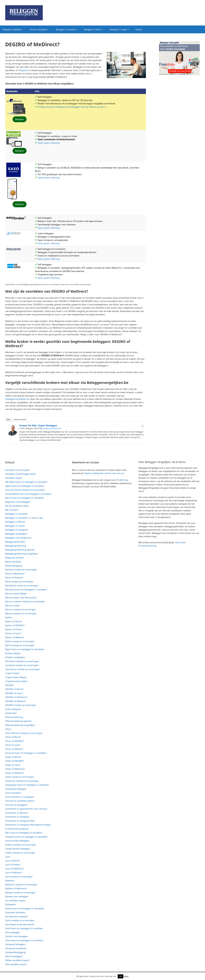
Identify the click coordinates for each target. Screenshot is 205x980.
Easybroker (11, 713)
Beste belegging (14, 566)
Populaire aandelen (15, 912)
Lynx (8, 857)
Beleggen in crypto (121, 29)
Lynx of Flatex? (13, 865)
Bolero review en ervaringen (20, 641)
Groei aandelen (13, 793)
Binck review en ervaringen (19, 582)
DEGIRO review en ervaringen (21, 705)
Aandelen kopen (14, 478)
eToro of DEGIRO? (14, 741)
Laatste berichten (20, 419)
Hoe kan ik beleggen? (16, 805)
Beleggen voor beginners (18, 538)
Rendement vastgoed (16, 916)
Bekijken (20, 119)
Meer (126, 976)
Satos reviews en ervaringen (20, 920)
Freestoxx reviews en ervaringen (22, 781)
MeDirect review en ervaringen (21, 885)
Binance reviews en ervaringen (21, 570)
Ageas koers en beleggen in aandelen (25, 486)
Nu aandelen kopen (15, 900)
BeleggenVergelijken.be (52, 428)
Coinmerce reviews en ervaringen (23, 669)
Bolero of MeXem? (15, 637)
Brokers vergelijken (42, 29)
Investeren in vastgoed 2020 (20, 821)
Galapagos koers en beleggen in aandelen (27, 785)
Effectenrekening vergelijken (20, 725)
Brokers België (13, 653)
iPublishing (122, 480)
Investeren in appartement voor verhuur (26, 809)
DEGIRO (9, 685)
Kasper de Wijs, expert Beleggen (38, 425)
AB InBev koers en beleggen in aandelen (26, 482)
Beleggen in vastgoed (69, 29)
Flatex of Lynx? (13, 765)
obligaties (23, 70)
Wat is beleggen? (14, 956)
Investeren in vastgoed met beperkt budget (28, 825)
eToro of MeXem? (14, 749)
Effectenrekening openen (18, 721)
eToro (8, 729)
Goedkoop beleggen (16, 789)
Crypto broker (12, 673)
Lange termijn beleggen (18, 849)
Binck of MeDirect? (15, 574)
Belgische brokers (15, 558)
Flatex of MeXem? (14, 773)
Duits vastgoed (13, 709)
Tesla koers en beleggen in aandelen (24, 940)
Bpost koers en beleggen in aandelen (25, 649)
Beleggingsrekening (16, 546)
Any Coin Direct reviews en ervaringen (25, 490)
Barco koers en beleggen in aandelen (25, 498)
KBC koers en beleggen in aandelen (24, 833)
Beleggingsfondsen (15, 542)
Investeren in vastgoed (17, 817)
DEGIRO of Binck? (14, 689)
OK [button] (120, 976)
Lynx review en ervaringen (19, 877)
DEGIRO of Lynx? (14, 693)
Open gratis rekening (49, 143)
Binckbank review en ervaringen (22, 585)
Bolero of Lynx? (13, 633)
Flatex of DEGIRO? (15, 761)
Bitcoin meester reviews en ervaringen (25, 601)
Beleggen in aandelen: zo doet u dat (24, 518)
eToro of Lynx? (13, 745)
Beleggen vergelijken (15, 29)
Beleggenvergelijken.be (18, 399)
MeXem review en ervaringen (20, 892)
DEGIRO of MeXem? (15, 701)
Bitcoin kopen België (16, 593)
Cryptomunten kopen (16, 681)
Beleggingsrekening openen (20, 550)
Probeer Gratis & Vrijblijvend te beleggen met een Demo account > (72, 107)
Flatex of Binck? (13, 757)
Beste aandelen (13, 562)
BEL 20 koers (12, 510)
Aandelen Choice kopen (18, 470)
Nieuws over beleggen (17, 896)
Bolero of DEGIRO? (15, 625)
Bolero (9, 617)
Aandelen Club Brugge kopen (21, 474)
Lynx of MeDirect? (15, 869)
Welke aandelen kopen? (18, 960)
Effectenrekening (14, 717)
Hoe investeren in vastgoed (19, 797)
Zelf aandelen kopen (16, 964)
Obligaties (11, 904)
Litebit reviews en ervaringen (20, 853)
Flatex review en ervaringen (20, 777)
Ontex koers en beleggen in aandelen (25, 908)
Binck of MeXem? (14, 578)
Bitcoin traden (13, 605)
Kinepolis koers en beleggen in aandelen (26, 837)
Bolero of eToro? (14, 629)
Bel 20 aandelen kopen (17, 506)
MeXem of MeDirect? (16, 888)
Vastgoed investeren (16, 948)
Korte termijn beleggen (17, 841)
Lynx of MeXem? (14, 872)
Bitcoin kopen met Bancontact (21, 598)
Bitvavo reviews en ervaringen (21, 613)
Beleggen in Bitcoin (96, 29)
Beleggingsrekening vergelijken (22, 554)
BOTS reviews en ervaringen (20, 645)
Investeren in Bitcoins (16, 813)
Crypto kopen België (16, 677)
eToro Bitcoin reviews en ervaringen (24, 733)
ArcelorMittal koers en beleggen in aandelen (28, 494)
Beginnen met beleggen (18, 502)
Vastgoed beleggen (15, 944)
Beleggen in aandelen (17, 514)
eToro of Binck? (13, 737)
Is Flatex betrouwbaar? (17, 829)
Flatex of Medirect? (15, 769)
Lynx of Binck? (13, 861)
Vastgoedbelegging (15, 952)
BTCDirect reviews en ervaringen (22, 661)
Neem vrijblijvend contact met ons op (104, 473)
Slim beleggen (13, 932)
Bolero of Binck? (14, 621)
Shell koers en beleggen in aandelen (24, 928)
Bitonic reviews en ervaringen (21, 609)
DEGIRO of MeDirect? (16, 697)
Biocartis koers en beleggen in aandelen (26, 590)
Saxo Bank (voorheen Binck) (20, 924)
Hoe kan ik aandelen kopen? (20, 801)
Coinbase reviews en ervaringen (22, 665)
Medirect (10, 880)
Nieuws (139, 29)
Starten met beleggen (17, 936)
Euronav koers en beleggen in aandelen (26, 753)
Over (8, 419)
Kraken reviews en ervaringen (21, 845)
